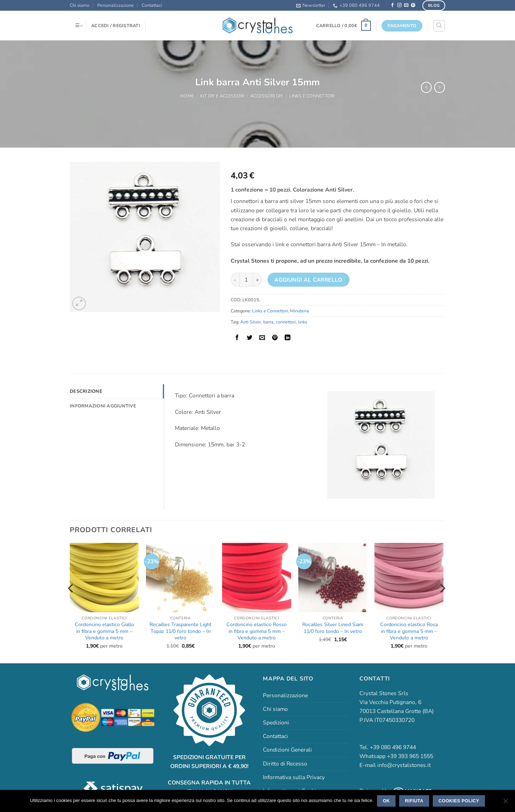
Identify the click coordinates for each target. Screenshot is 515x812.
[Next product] (426, 87)
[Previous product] (440, 87)
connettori (286, 322)
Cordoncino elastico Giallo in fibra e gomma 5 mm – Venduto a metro (104, 631)
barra (268, 322)
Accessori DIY (267, 96)
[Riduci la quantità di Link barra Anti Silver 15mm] (235, 280)
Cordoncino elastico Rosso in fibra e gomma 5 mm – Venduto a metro (257, 631)
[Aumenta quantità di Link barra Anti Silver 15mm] (257, 280)
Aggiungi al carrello (308, 280)
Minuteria (300, 311)
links (303, 322)
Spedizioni (276, 723)
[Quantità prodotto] (246, 280)
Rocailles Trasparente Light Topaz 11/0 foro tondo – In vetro (180, 631)
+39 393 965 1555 (410, 756)
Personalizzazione (116, 5)
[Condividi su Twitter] (250, 338)
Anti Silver (251, 322)
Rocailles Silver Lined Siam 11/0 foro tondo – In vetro (333, 628)
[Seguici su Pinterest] (413, 5)
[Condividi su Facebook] (237, 338)
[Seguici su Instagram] (399, 5)
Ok (386, 801)
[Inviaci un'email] (406, 5)
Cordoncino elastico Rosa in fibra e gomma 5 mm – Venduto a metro (409, 631)
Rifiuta (414, 801)
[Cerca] (439, 26)
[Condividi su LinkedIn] (288, 338)
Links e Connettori (312, 96)
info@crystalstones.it (404, 765)
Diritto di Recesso (285, 764)
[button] (311, 5)
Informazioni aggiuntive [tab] (102, 406)
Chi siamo (80, 5)
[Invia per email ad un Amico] (262, 338)
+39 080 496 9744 (356, 5)
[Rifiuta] (505, 803)
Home (187, 96)
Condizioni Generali (287, 750)
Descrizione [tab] (85, 391)
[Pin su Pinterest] (275, 338)
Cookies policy (459, 801)
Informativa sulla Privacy (294, 777)
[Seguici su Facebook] (393, 5)
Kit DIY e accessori (222, 96)
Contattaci (152, 5)
